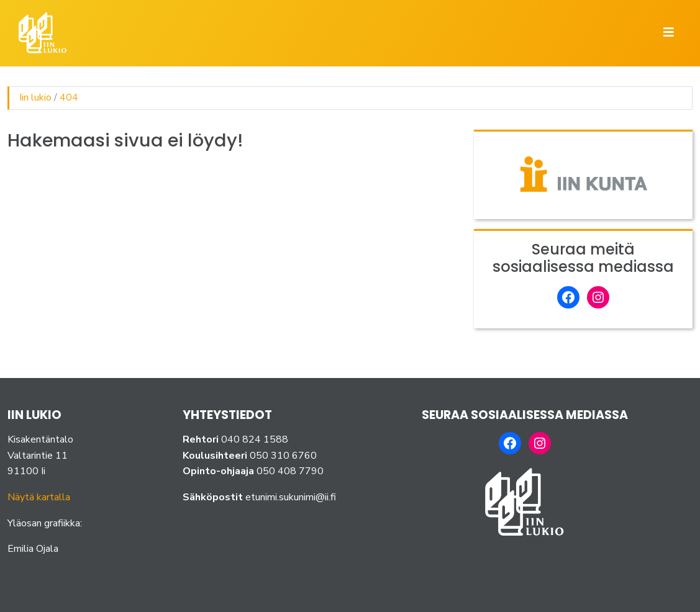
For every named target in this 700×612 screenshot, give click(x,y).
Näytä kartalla (39, 497)
